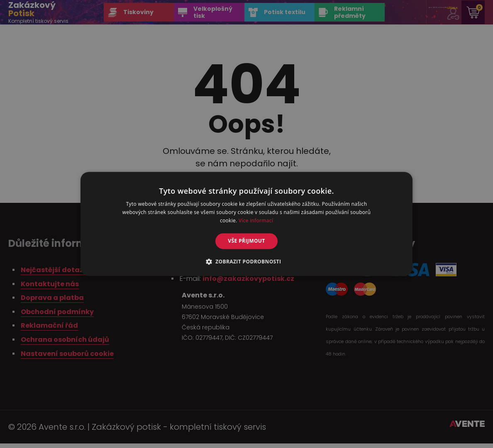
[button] (247, 262)
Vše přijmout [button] (246, 241)
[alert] (247, 224)
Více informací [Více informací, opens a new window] (256, 220)
